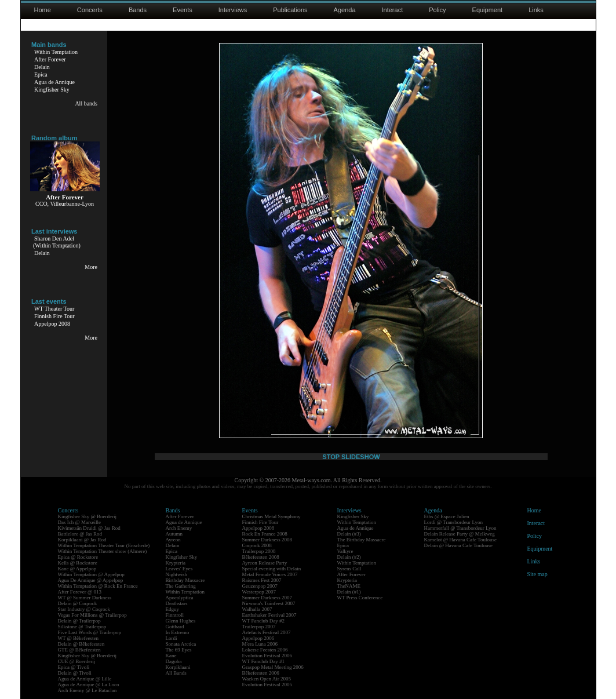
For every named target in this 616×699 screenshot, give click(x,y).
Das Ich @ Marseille (80, 522)
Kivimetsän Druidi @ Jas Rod (89, 528)
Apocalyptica (180, 598)
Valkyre (345, 551)
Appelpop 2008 (52, 324)
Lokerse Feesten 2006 (265, 650)
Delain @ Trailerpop (79, 621)
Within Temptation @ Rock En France (98, 586)
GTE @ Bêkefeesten (79, 650)
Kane (171, 656)
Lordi (172, 638)
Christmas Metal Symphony (271, 516)
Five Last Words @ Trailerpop (90, 632)
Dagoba (174, 661)
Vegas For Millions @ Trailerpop (92, 615)
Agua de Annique (54, 82)
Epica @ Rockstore (78, 557)
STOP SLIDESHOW (351, 457)
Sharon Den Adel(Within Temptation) (57, 242)
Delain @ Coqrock (78, 603)
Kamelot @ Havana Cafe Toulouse (460, 540)
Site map (537, 574)
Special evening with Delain (272, 569)
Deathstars (177, 603)
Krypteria (176, 563)
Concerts (90, 10)
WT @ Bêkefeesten (79, 638)
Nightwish (177, 574)
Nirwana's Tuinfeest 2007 (269, 603)
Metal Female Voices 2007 (270, 574)
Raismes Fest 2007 (262, 580)
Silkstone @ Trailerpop (82, 627)
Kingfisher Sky (52, 90)
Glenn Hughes (181, 621)
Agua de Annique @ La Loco (89, 685)
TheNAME (349, 586)
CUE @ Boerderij (77, 661)
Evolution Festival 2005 (267, 685)
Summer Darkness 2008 (267, 540)
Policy (437, 10)
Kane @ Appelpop (77, 569)
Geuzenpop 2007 (260, 586)
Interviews (233, 10)
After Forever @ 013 (80, 592)
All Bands (176, 673)
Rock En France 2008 (265, 534)
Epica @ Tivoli (74, 667)
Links (536, 10)
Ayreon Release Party (265, 563)
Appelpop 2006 (258, 638)
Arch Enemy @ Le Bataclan (88, 690)
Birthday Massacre (185, 580)
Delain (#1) (349, 592)
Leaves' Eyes (179, 569)
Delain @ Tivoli (75, 673)
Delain (42, 67)
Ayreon (173, 540)
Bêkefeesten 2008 (261, 557)
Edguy (173, 609)
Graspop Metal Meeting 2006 (273, 667)
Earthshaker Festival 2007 (269, 615)
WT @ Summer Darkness (85, 598)
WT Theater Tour (54, 309)
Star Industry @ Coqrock (84, 609)
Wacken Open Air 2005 (267, 679)
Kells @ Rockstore (78, 563)
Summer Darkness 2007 (267, 598)
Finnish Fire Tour (54, 316)
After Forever (50, 59)
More (91, 267)
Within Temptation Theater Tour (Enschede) (104, 545)
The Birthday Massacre (362, 540)
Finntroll (175, 615)
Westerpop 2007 (259, 592)
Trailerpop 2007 (259, 627)
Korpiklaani (178, 667)
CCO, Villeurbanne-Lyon (65, 204)
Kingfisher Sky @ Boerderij (88, 516)
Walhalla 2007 (257, 609)
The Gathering (181, 586)
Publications (290, 10)
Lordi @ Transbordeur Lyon (454, 522)
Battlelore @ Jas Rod (80, 534)
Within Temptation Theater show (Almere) (103, 551)
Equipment (488, 10)
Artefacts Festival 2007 (267, 632)
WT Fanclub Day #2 (264, 621)
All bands (86, 103)
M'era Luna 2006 (260, 644)
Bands (138, 10)
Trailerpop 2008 (259, 551)
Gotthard (175, 627)
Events (183, 10)
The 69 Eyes (179, 650)
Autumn (174, 534)
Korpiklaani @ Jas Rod (82, 540)
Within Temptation (56, 52)
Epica (41, 74)
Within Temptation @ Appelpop (91, 574)
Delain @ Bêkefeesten (81, 644)
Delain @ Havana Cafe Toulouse (458, 545)
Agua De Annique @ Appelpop (91, 580)
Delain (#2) (349, 557)
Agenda (345, 10)
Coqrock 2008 (257, 545)
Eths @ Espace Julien (447, 516)
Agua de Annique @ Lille (85, 679)
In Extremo (178, 632)
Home (43, 10)
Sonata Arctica (181, 644)
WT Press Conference (360, 598)
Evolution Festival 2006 (267, 656)
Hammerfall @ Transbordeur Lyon (460, 528)
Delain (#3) (349, 534)
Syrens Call (349, 569)
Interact (393, 10)
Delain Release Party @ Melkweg (460, 534)
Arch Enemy (179, 528)
